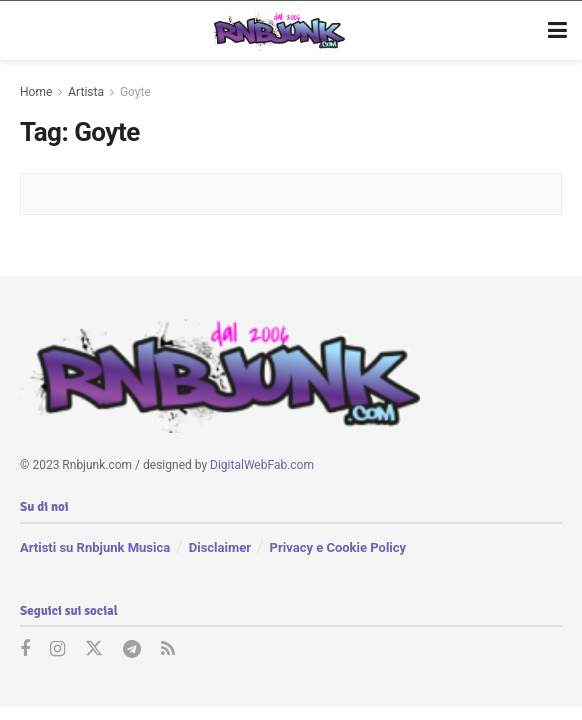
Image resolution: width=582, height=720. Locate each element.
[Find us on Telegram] (132, 650)
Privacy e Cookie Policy (338, 547)
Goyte (135, 92)
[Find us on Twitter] (94, 650)
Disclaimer (220, 547)
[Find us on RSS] (168, 650)
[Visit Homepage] (276, 31)
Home (36, 92)
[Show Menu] (557, 31)
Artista (86, 92)
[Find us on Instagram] (57, 650)
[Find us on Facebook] (25, 650)
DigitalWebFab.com (262, 465)
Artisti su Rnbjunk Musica (95, 547)
